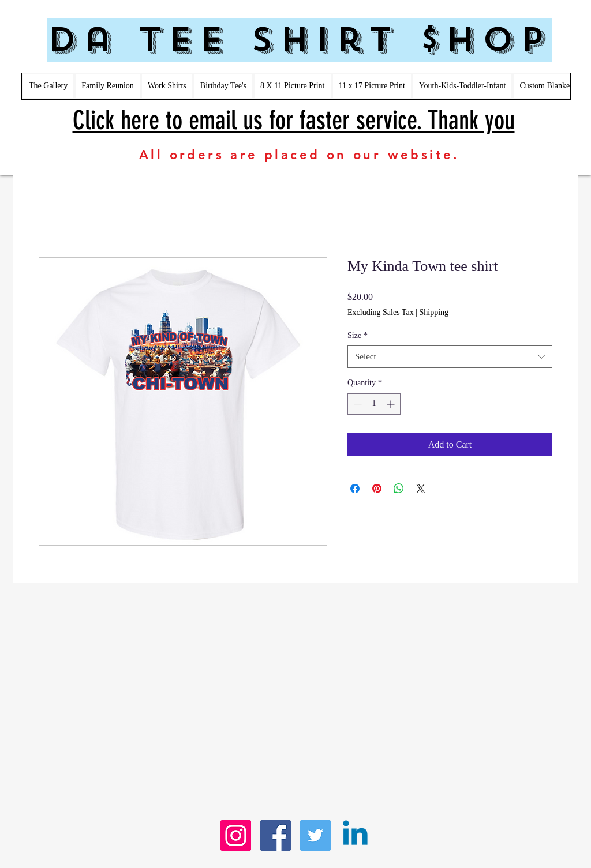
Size (358, 335)
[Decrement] (356, 404)
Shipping (434, 312)
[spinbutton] (374, 404)
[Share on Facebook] (355, 489)
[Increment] (392, 404)
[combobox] (450, 357)
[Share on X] (421, 489)
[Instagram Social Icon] (236, 835)
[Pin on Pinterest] (377, 489)
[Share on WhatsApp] (399, 489)
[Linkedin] (355, 835)
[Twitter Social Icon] (315, 835)
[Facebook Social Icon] (276, 835)
